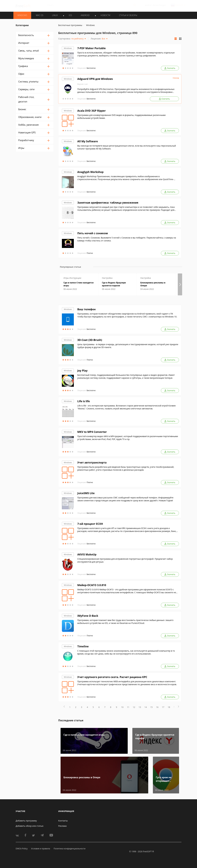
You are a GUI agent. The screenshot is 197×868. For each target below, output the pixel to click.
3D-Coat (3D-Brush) (90, 340)
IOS (70, 15)
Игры (21, 148)
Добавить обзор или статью (30, 826)
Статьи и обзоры (128, 15)
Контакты (63, 821)
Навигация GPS (27, 133)
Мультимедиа (26, 58)
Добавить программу (26, 821)
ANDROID (85, 15)
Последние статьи (71, 720)
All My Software (88, 141)
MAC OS (40, 15)
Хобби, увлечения (29, 125)
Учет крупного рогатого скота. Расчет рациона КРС (112, 677)
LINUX (55, 15)
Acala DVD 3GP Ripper (92, 111)
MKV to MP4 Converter (92, 432)
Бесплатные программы (70, 25)
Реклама (62, 826)
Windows (68, 48)
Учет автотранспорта (92, 462)
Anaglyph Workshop (90, 172)
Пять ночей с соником (93, 233)
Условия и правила (40, 849)
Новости (105, 15)
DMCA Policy (22, 849)
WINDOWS (22, 15)
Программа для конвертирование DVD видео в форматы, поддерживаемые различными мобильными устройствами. (121, 117)
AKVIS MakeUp (87, 554)
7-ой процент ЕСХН (90, 524)
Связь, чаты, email (29, 51)
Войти (148, 5)
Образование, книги (30, 117)
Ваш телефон (86, 309)
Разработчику (26, 140)
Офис (21, 74)
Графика (23, 66)
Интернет (24, 43)
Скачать (170, 68)
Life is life (84, 401)
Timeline (83, 646)
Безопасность (26, 35)
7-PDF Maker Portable (92, 48)
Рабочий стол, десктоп (26, 99)
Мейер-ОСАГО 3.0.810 (92, 585)
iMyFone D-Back (88, 616)
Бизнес (22, 109)
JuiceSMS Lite (86, 493)
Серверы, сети (26, 89)
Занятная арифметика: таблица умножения (108, 203)
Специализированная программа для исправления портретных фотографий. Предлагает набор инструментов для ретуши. (125, 560)
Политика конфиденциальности (70, 849)
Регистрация (159, 5)
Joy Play (82, 371)
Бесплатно (91, 68)
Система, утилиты (28, 82)
